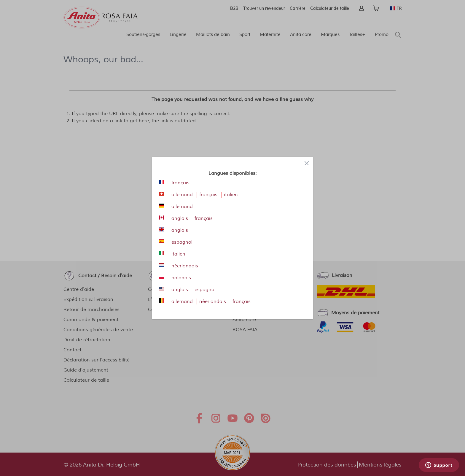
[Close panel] (307, 163)
